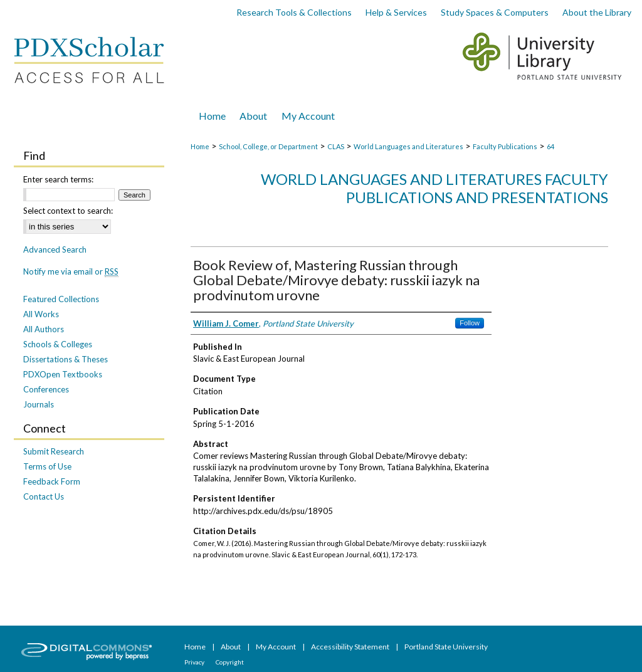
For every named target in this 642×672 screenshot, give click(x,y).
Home (200, 146)
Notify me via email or (71, 271)
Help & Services (396, 12)
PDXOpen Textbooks (63, 374)
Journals (39, 404)
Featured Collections (61, 299)
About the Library (597, 12)
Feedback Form (52, 481)
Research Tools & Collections (294, 12)
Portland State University (446, 647)
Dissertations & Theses (66, 359)
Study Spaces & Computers (495, 12)
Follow (470, 323)
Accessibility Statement (351, 647)
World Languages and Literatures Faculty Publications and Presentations (434, 188)
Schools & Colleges (58, 344)
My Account (276, 647)
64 (550, 146)
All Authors (44, 329)
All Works (41, 314)
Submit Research (54, 451)
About (231, 647)
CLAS (336, 146)
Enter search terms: (58, 179)
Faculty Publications (505, 146)
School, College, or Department (268, 146)
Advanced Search (55, 249)
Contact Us (44, 496)
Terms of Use (47, 466)
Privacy (195, 662)
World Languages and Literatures (408, 146)
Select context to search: (68, 211)
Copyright (230, 662)
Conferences (46, 389)
